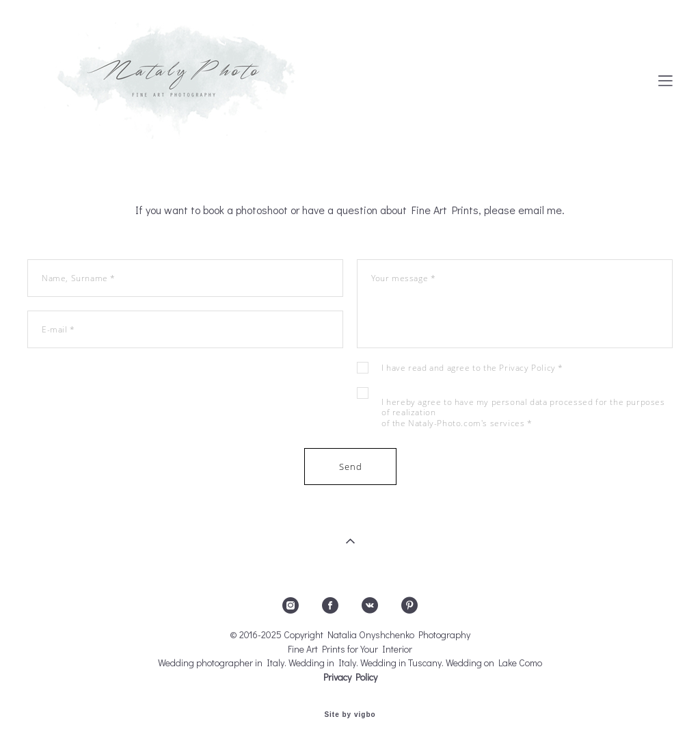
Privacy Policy (527, 368)
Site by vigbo (350, 715)
